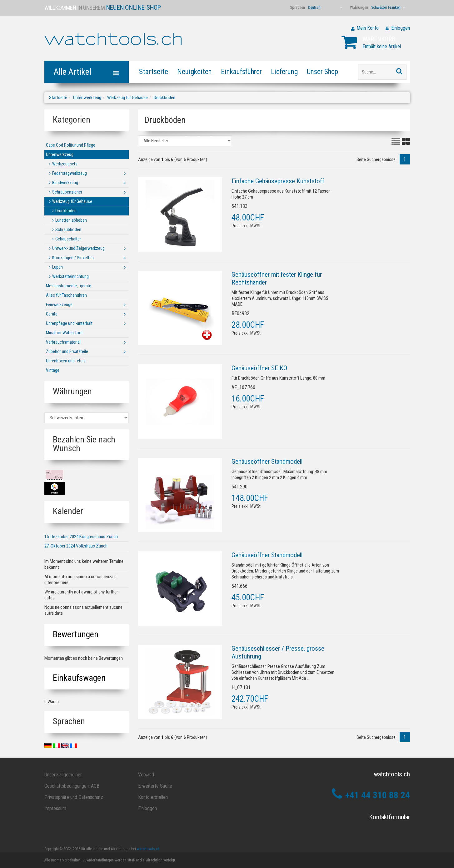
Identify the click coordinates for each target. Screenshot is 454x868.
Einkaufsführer (241, 72)
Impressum (55, 808)
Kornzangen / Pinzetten (73, 258)
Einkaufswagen (79, 678)
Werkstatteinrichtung (70, 276)
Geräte (52, 314)
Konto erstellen (153, 797)
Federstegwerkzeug (70, 173)
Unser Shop (322, 72)
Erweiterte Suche (155, 786)
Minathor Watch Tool (64, 333)
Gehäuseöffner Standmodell (267, 462)
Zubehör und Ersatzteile (67, 351)
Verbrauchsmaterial (63, 342)
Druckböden (165, 98)
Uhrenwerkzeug (87, 98)
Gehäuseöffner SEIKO (259, 368)
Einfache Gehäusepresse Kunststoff (278, 181)
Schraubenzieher (67, 192)
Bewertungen (76, 634)
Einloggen (401, 28)
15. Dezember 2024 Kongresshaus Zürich (81, 537)
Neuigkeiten (195, 72)
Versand (146, 775)
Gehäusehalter (68, 239)
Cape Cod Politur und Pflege (71, 145)
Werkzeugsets (65, 164)
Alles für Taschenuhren (66, 295)
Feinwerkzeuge (59, 305)
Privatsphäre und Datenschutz (74, 797)
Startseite (154, 72)
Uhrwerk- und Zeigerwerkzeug (78, 248)
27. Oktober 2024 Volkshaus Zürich (76, 546)
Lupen (57, 267)
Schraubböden (68, 230)
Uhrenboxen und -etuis (66, 361)
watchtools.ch (148, 849)
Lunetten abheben (71, 220)
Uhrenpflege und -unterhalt (69, 323)
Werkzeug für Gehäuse (127, 98)
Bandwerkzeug (65, 183)
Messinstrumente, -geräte (69, 286)
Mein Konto (368, 28)
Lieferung (284, 72)
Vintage (53, 370)
